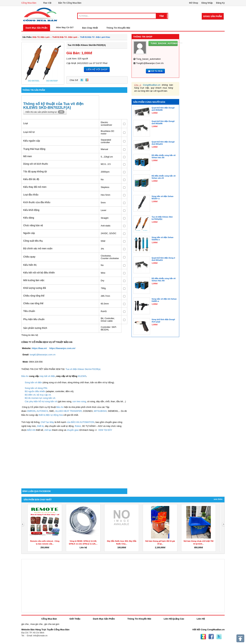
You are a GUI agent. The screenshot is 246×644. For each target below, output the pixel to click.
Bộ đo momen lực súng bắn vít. (40, 398)
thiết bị (40, 426)
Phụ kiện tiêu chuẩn (34, 319)
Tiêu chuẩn (29, 311)
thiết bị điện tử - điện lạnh (65, 37)
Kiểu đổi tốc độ (31, 179)
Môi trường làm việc (34, 280)
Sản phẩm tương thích (35, 328)
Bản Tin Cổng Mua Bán (70, 3)
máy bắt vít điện (47, 376)
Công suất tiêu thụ (33, 241)
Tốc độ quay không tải (35, 172)
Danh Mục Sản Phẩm (37, 28)
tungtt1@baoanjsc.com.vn (43, 355)
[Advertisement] (74, 459)
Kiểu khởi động (31, 210)
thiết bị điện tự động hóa (51, 415)
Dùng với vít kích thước (36, 164)
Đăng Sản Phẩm (213, 16)
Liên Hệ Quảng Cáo (174, 619)
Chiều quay (29, 257)
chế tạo (48, 430)
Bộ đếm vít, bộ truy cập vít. (38, 395)
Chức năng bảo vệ (33, 225)
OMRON (31, 411)
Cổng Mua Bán (29, 3)
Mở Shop (194, 3)
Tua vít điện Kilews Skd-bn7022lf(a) (87, 45)
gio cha (25, 624)
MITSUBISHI (100, 411)
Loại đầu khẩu (31, 195)
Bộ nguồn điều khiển (35, 391)
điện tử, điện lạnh (41, 37)
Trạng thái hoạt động (34, 149)
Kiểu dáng (29, 218)
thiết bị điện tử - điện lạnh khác (95, 37)
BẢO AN (31, 430)
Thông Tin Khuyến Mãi (118, 28)
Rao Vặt (47, 3)
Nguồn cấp (29, 233)
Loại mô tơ (29, 132)
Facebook (211, 637)
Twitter (82, 80)
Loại (26, 123)
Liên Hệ (201, 619)
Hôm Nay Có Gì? (65, 27)
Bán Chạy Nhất (90, 28)
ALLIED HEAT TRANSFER (68, 411)
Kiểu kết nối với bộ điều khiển (39, 273)
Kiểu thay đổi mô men (35, 187)
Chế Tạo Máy (47, 422)
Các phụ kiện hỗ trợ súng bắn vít (41, 401)
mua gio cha (36, 624)
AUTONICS (42, 411)
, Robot (77, 426)
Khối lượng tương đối (35, 288)
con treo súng (79, 401)
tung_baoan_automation (148, 59)
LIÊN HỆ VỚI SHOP (97, 69)
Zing (87, 80)
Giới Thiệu (75, 619)
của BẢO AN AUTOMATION (80, 422)
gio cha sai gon (52, 624)
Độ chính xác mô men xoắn (38, 248)
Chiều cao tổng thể (33, 303)
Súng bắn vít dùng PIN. (36, 388)
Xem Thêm (218, 499)
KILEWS (82, 376)
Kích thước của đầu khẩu (37, 202)
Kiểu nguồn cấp (32, 141)
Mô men (28, 156)
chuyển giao (73, 430)
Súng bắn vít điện (34, 382)
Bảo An (25, 376)
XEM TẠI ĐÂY (105, 430)
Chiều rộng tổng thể (34, 296)
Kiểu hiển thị (30, 265)
